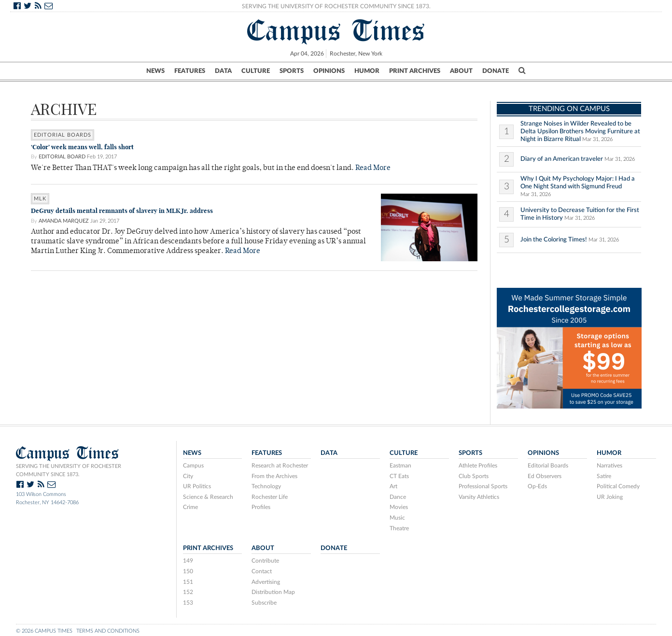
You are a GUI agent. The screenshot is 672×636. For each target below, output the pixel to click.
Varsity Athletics (479, 497)
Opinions (329, 71)
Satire (604, 476)
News (155, 71)
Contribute (265, 561)
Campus (193, 466)
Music (397, 518)
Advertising (266, 582)
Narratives (609, 466)
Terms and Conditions (108, 631)
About (461, 71)
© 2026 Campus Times (44, 631)
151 (188, 582)
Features (190, 71)
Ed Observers (545, 476)
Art (393, 486)
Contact (262, 571)
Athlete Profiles (478, 466)
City (188, 476)
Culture (256, 71)
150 (188, 571)
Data (223, 71)
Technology (266, 486)
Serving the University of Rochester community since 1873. (69, 470)
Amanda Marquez (64, 221)
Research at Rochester (280, 466)
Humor (367, 71)
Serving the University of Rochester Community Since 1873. (336, 6)
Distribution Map (273, 592)
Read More (373, 168)
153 (188, 603)
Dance (398, 497)
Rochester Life (270, 497)
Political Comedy (618, 486)
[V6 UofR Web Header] (569, 347)
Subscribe (264, 603)
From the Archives (274, 476)
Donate (496, 71)
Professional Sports (483, 486)
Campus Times (336, 30)
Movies (399, 507)
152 (188, 592)
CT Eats (399, 476)
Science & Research (208, 497)
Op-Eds (537, 486)
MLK (40, 199)
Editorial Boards (63, 135)
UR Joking (610, 497)
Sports (292, 71)
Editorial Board (62, 157)
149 (188, 561)
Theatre (399, 528)
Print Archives (415, 71)
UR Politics (197, 486)
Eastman (400, 466)
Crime (190, 507)
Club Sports (474, 476)
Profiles (261, 507)
